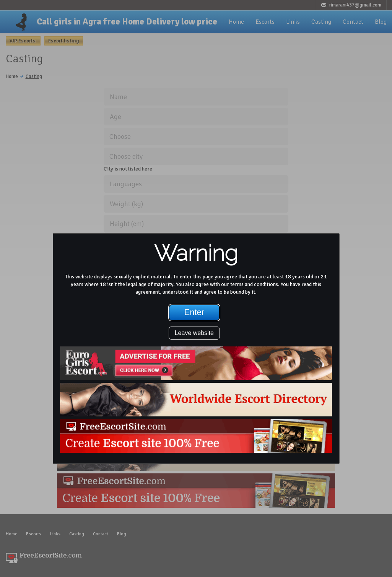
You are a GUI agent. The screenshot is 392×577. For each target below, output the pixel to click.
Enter (194, 312)
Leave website (194, 333)
